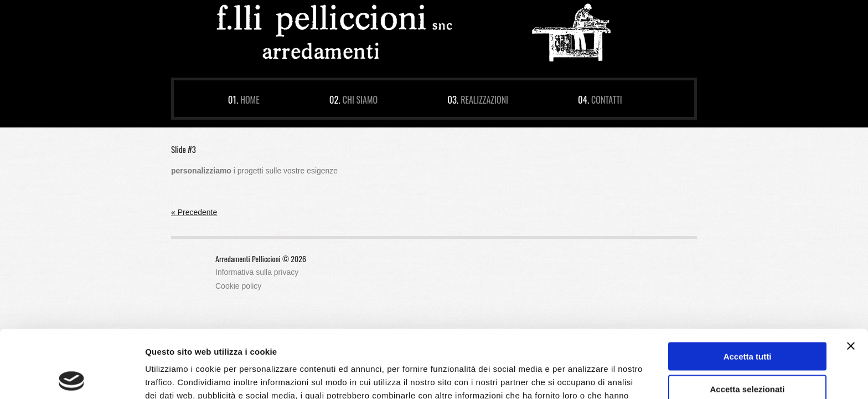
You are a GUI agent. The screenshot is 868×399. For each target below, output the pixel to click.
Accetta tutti (748, 288)
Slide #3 (184, 149)
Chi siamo (360, 100)
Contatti (607, 100)
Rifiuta (748, 353)
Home (250, 100)
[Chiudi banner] (851, 278)
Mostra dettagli (582, 377)
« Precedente (194, 212)
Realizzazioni (484, 100)
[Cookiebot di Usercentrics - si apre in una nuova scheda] (72, 377)
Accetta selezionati (747, 321)
